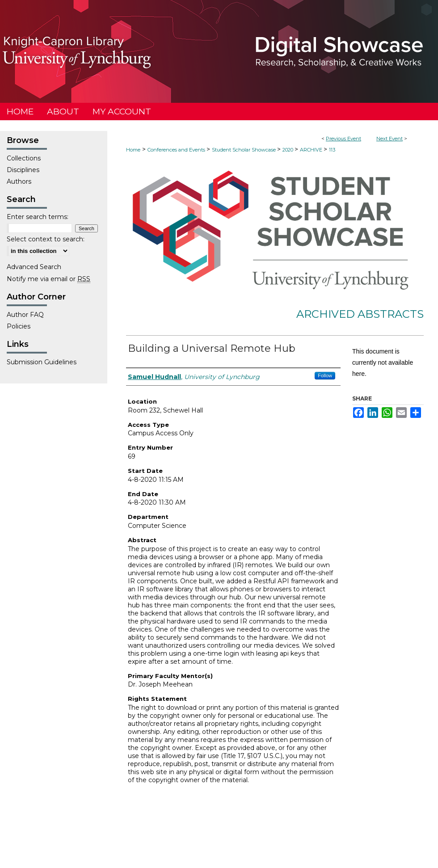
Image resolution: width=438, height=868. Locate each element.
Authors (19, 181)
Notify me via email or (48, 279)
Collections (24, 158)
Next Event (390, 139)
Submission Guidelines (42, 362)
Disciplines (23, 170)
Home (133, 150)
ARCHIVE (312, 150)
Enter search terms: (38, 217)
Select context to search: (46, 239)
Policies (19, 326)
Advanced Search (34, 267)
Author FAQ (25, 315)
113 (332, 150)
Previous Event (343, 139)
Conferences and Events (177, 150)
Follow (325, 375)
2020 (288, 150)
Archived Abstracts (360, 314)
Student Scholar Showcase (244, 150)
